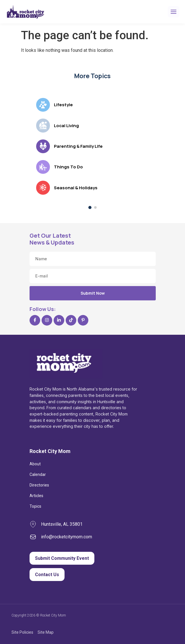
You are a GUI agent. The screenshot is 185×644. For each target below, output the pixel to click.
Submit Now (93, 293)
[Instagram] (47, 320)
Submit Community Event (62, 558)
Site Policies (22, 632)
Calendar (38, 474)
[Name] (93, 259)
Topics (35, 506)
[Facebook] (35, 320)
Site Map (46, 632)
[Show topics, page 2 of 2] (95, 207)
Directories (39, 485)
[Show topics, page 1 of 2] (90, 207)
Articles (36, 496)
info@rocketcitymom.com (67, 537)
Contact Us (47, 575)
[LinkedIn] (59, 320)
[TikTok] (71, 320)
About (35, 464)
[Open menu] (174, 12)
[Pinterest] (83, 320)
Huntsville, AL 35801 (62, 524)
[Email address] (93, 276)
